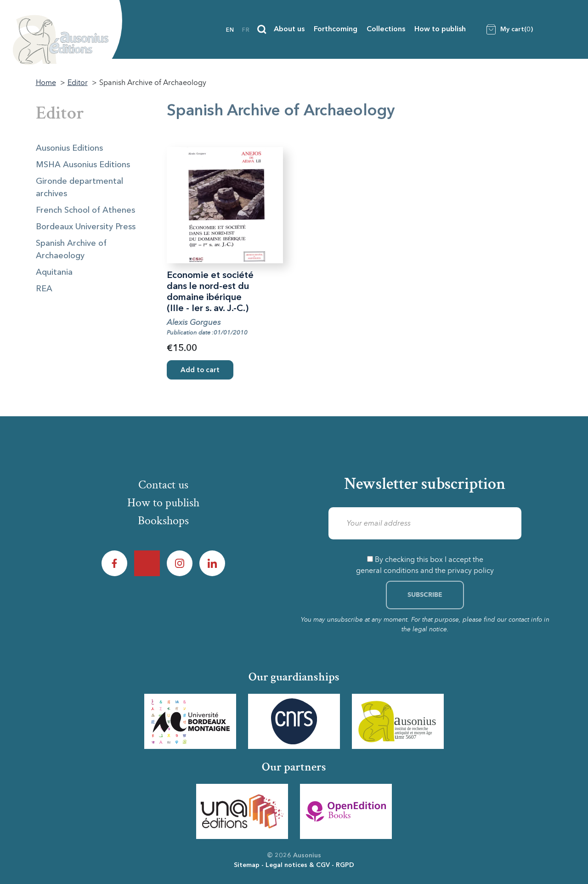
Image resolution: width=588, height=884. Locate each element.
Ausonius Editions (69, 148)
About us (289, 29)
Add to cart (200, 371)
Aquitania (54, 272)
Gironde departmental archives (79, 188)
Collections (386, 29)
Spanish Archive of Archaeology (71, 250)
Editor (60, 113)
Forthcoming (336, 29)
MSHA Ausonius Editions (83, 165)
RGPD (345, 865)
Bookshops (163, 521)
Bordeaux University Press (86, 227)
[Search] (262, 29)
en (230, 30)
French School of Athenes (85, 210)
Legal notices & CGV (298, 865)
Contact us (163, 485)
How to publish (440, 29)
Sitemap (247, 865)
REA (44, 289)
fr (246, 30)
